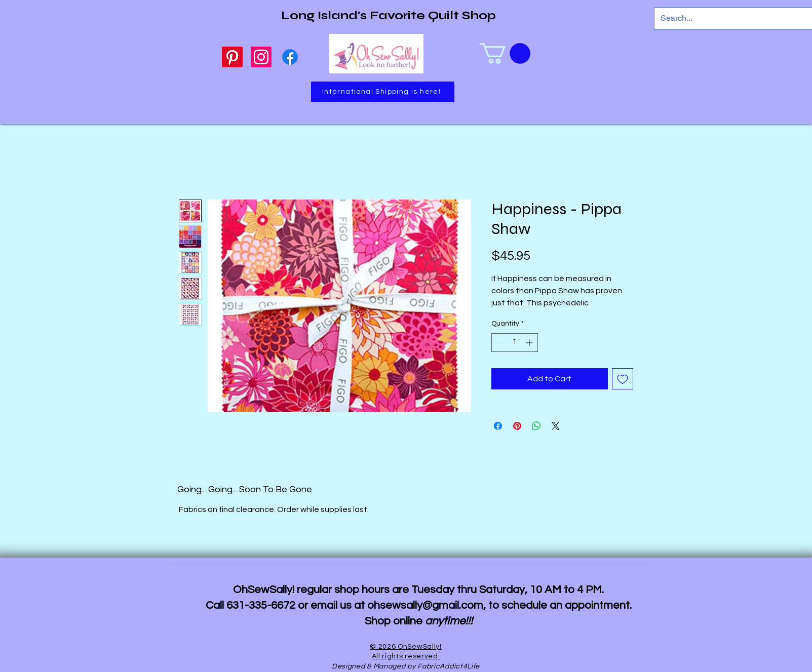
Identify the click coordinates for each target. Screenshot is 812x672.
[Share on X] (556, 426)
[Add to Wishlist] (623, 379)
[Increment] (530, 343)
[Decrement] (499, 343)
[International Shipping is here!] (383, 92)
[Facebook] (290, 57)
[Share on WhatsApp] (536, 426)
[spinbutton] (515, 343)
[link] (505, 53)
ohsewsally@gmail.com (425, 605)
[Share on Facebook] (498, 426)
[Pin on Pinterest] (517, 426)
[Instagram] (261, 57)
